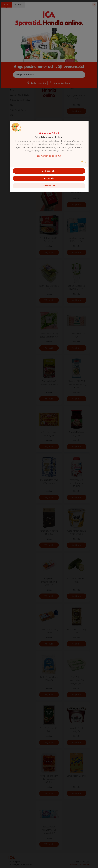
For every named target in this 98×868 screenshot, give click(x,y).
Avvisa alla (49, 178)
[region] (49, 157)
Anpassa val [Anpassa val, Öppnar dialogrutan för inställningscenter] (49, 186)
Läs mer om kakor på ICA (49, 156)
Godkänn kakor (49, 171)
